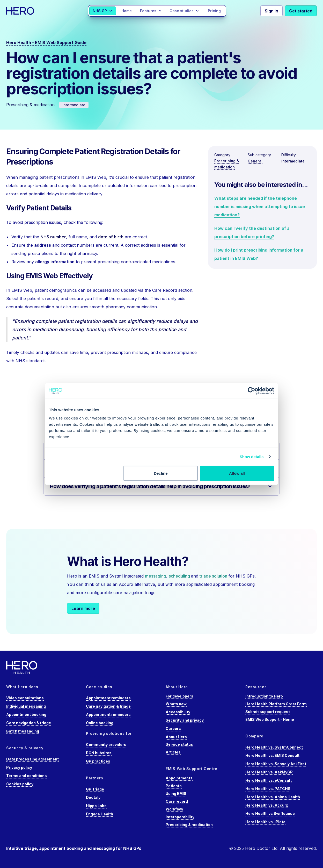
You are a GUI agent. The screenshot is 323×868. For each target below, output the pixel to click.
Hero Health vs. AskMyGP (269, 772)
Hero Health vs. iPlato (265, 822)
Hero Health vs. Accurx (267, 805)
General (255, 161)
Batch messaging (23, 731)
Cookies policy (20, 784)
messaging (156, 576)
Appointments (179, 778)
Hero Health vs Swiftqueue (270, 813)
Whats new (176, 704)
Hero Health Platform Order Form (276, 704)
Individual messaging (26, 706)
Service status (179, 744)
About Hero (176, 737)
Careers (173, 728)
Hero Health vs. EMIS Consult (272, 755)
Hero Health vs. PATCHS (268, 789)
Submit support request (268, 712)
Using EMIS (176, 794)
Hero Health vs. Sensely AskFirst (276, 764)
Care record (177, 801)
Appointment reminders (108, 698)
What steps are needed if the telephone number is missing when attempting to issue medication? (260, 207)
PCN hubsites (99, 753)
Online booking (100, 723)
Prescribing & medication (189, 825)
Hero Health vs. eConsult (269, 780)
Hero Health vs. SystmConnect (274, 747)
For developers (179, 696)
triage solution (213, 576)
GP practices (98, 761)
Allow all (237, 473)
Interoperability (180, 817)
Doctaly (93, 797)
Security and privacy (185, 720)
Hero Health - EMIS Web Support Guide (46, 42)
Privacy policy (19, 767)
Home (127, 11)
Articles (173, 752)
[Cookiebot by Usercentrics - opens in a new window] (251, 391)
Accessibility (178, 712)
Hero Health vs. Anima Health (273, 797)
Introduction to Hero (264, 696)
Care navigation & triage (29, 723)
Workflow (174, 809)
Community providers (106, 745)
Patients (174, 786)
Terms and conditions (27, 776)
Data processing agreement (32, 759)
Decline (161, 473)
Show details (252, 457)
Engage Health (100, 814)
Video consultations (25, 698)
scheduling (180, 576)
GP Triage (95, 789)
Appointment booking (26, 714)
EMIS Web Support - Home (270, 719)
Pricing (214, 11)
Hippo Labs (96, 806)
